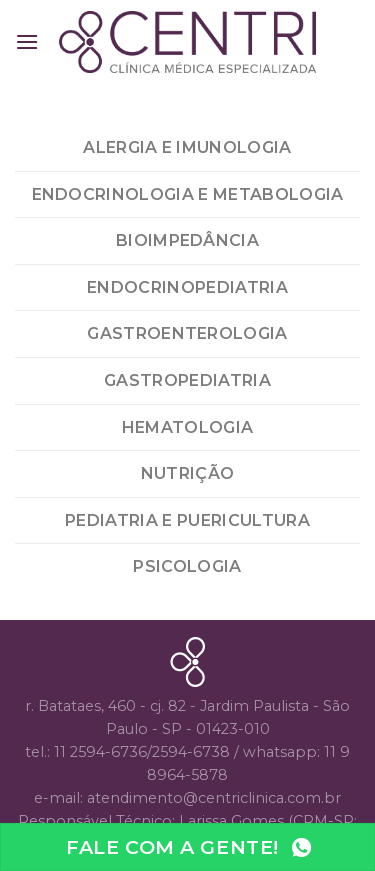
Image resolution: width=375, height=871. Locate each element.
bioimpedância (187, 240)
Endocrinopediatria (187, 287)
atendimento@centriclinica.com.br (214, 798)
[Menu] (27, 41)
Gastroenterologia (187, 333)
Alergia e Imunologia (187, 147)
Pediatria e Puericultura (187, 520)
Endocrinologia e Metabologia (188, 194)
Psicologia (187, 566)
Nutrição (188, 473)
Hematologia (188, 427)
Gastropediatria (187, 380)
